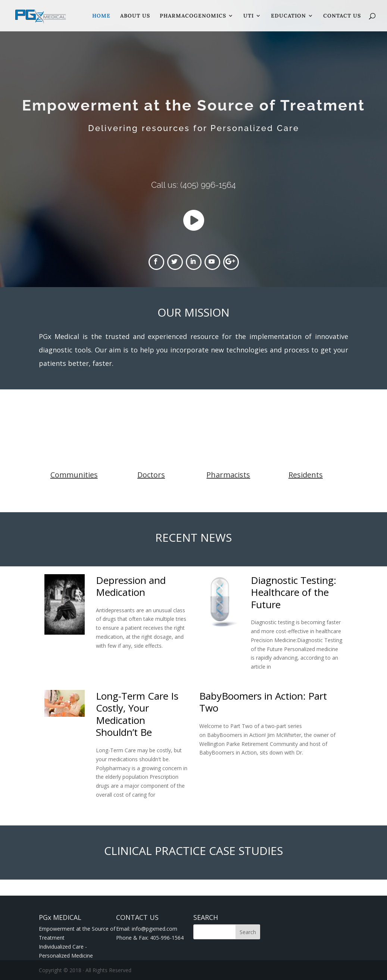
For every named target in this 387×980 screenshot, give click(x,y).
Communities (74, 475)
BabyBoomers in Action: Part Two (263, 702)
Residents (306, 475)
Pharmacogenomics (193, 16)
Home (101, 16)
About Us (135, 16)
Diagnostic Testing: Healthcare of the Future (294, 592)
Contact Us (342, 16)
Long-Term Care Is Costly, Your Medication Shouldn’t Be (137, 714)
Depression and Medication (131, 586)
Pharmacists (228, 475)
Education (288, 16)
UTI (249, 16)
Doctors (151, 475)
